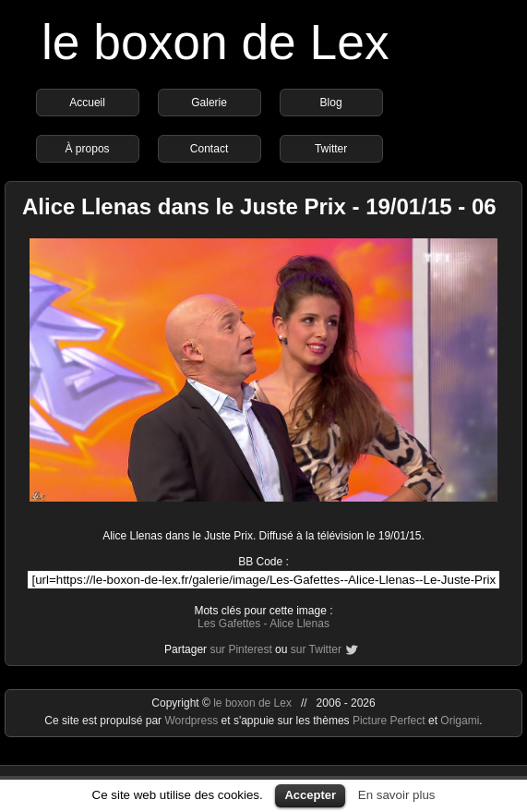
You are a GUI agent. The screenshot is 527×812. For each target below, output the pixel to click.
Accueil (87, 103)
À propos (88, 149)
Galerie (209, 103)
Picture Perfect (389, 721)
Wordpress (192, 721)
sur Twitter (316, 649)
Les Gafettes (229, 624)
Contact (209, 149)
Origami (460, 721)
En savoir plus (397, 795)
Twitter (331, 149)
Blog (331, 103)
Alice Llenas (299, 624)
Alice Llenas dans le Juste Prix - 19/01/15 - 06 (259, 206)
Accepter (310, 795)
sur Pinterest (240, 649)
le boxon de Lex (216, 42)
